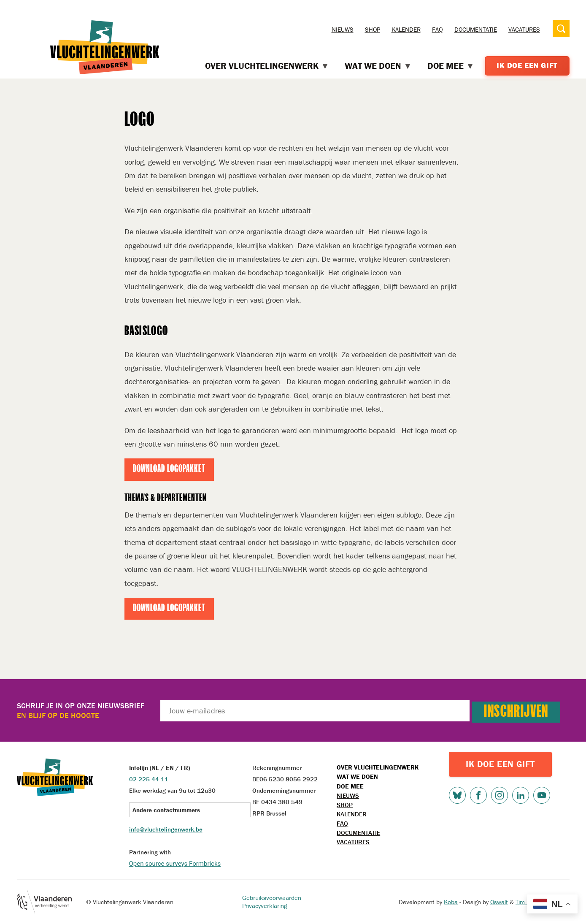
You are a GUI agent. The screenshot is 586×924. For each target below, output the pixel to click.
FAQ (437, 29)
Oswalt (499, 902)
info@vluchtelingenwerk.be (166, 829)
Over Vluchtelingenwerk (378, 767)
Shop (373, 29)
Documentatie (476, 29)
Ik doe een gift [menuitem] (527, 65)
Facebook (478, 795)
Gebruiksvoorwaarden (272, 898)
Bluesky (457, 795)
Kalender (406, 29)
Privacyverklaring (265, 906)
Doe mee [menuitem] (451, 66)
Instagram (500, 795)
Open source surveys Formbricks (175, 864)
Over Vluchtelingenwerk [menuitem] (267, 66)
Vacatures (524, 29)
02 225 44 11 (149, 779)
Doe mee (350, 786)
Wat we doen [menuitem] (378, 66)
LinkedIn (521, 795)
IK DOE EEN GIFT (500, 764)
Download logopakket (169, 469)
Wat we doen (357, 776)
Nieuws (343, 29)
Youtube (542, 795)
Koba (451, 902)
